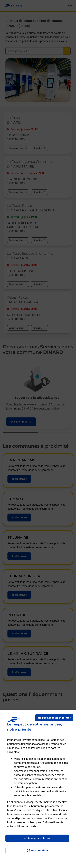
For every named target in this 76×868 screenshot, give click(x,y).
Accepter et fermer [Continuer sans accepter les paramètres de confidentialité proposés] (40, 838)
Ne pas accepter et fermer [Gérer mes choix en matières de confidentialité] (54, 718)
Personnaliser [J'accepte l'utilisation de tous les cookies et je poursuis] (40, 850)
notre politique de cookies (22, 826)
